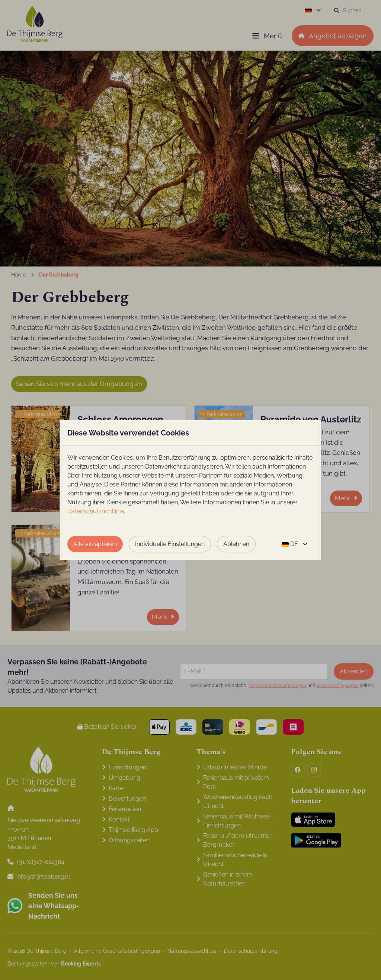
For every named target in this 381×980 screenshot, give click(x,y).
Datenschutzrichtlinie (96, 511)
